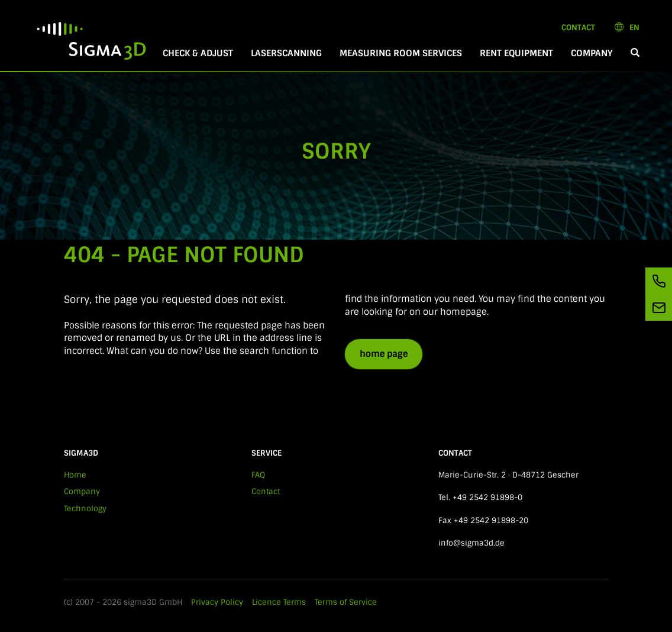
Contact (578, 28)
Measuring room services (401, 53)
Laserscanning (286, 53)
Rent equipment (516, 53)
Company (592, 53)
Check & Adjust (198, 53)
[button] (635, 54)
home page (384, 354)
